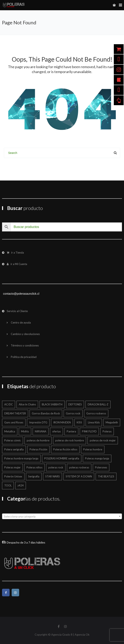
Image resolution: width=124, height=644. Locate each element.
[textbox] (62, 517)
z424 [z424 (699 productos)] (21, 485)
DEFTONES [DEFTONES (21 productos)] (75, 404)
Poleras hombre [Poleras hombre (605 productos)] (93, 449)
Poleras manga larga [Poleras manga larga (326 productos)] (97, 458)
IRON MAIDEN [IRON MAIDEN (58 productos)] (62, 422)
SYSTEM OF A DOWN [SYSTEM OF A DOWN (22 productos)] (79, 476)
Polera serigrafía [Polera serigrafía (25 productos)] (14, 449)
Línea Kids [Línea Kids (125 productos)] (94, 422)
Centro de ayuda (21, 323)
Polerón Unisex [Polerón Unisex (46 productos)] (13, 476)
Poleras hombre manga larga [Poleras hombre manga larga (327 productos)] (21, 458)
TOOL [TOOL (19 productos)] (8, 485)
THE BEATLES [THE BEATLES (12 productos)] (106, 476)
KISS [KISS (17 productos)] (79, 422)
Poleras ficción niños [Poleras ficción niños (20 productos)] (65, 449)
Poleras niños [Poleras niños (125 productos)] (34, 467)
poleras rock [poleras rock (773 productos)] (56, 467)
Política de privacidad (24, 357)
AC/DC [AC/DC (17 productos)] (9, 404)
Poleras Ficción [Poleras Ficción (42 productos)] (38, 449)
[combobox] (62, 516)
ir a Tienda (15, 253)
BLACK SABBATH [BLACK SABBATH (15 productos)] (52, 404)
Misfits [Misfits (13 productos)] (25, 431)
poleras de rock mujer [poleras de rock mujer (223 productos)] (103, 440)
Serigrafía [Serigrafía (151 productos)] (34, 476)
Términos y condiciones (25, 345)
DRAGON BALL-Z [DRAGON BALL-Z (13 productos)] (98, 404)
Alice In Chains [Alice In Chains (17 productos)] (27, 404)
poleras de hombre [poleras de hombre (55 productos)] (38, 440)
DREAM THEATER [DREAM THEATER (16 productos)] (15, 413)
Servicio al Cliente (17, 311)
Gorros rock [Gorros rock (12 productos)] (73, 413)
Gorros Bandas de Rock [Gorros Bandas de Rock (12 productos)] (46, 413)
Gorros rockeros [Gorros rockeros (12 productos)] (96, 413)
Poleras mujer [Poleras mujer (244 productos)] (12, 467)
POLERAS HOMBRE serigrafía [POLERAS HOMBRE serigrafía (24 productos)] (62, 458)
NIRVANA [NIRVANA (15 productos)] (41, 431)
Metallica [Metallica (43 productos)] (10, 431)
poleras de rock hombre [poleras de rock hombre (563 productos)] (70, 440)
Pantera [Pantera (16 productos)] (71, 431)
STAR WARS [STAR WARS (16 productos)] (53, 476)
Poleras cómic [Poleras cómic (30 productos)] (13, 440)
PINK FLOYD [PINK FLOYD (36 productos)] (89, 431)
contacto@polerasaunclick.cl (21, 294)
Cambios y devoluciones (25, 334)
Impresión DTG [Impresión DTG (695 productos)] (38, 422)
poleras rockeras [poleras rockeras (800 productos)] (79, 467)
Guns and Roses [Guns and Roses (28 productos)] (14, 422)
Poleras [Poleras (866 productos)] (107, 431)
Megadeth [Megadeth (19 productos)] (112, 422)
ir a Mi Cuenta (17, 264)
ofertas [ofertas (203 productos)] (56, 431)
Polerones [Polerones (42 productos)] (101, 467)
